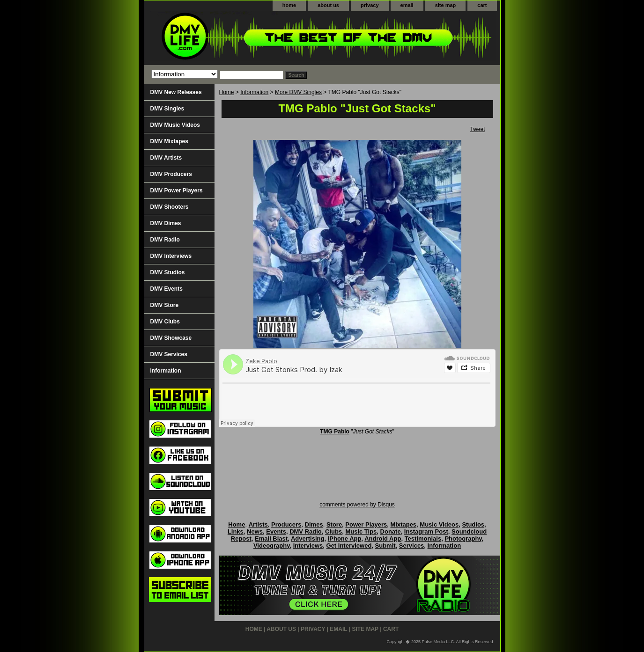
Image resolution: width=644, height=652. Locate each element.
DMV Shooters (170, 207)
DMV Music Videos (175, 125)
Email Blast (271, 538)
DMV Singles (167, 109)
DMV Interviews (171, 256)
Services (412, 546)
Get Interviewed (349, 546)
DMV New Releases (176, 92)
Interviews (308, 546)
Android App (383, 538)
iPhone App (345, 538)
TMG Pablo (335, 432)
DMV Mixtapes (169, 141)
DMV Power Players (177, 190)
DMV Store (165, 305)
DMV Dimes (166, 223)
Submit (385, 546)
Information (254, 92)
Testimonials (423, 538)
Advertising (308, 538)
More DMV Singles (298, 92)
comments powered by (357, 505)
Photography (463, 538)
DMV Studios (168, 272)
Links (236, 531)
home (289, 5)
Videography (272, 546)
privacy (370, 5)
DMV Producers (171, 174)
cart (482, 5)
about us (328, 5)
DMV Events (167, 289)
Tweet (477, 129)
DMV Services (169, 354)
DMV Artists (166, 158)
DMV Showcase (171, 338)
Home (227, 92)
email (407, 5)
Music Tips (361, 531)
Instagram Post (426, 531)
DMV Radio (165, 240)
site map (446, 5)
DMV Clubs (165, 322)
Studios (473, 524)
